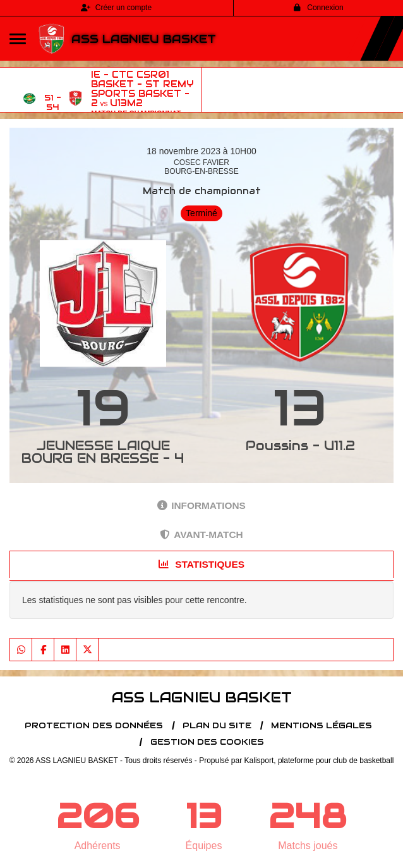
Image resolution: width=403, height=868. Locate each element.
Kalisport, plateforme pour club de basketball (319, 761)
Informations (201, 505)
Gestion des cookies (207, 742)
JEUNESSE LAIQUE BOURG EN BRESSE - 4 (103, 452)
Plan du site (217, 725)
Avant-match (201, 535)
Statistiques (201, 564)
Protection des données (94, 725)
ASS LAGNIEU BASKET (144, 39)
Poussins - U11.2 (300, 446)
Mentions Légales (322, 725)
